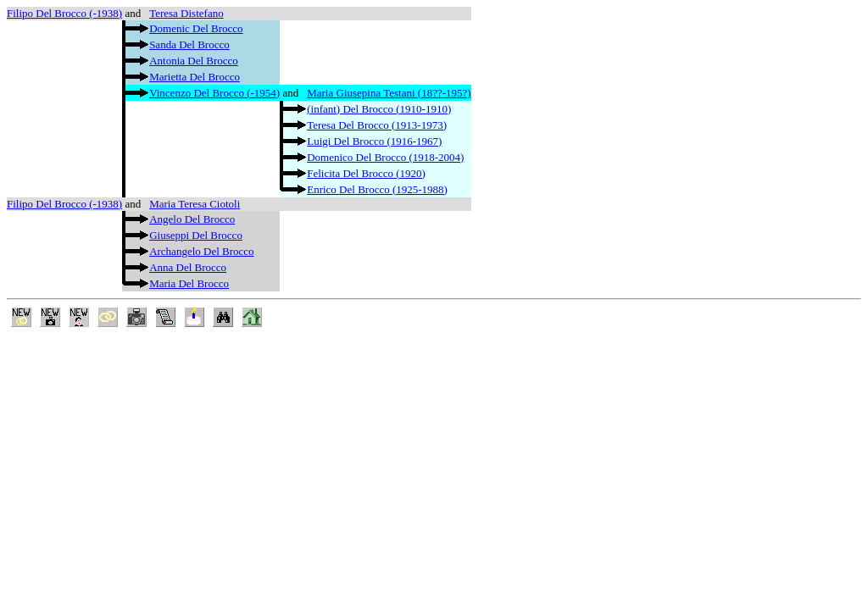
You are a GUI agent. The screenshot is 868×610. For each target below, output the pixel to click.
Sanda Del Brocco (189, 44)
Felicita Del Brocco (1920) (366, 173)
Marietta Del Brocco (195, 77)
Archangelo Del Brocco (201, 251)
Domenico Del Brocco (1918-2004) (385, 157)
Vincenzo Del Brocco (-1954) (214, 93)
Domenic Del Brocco (196, 28)
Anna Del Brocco (188, 267)
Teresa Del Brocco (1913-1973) (377, 125)
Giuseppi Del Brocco (196, 235)
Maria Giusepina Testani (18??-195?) (389, 93)
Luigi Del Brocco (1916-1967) (374, 141)
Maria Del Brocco (189, 283)
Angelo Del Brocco (192, 219)
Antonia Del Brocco (194, 61)
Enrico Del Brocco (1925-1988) (377, 189)
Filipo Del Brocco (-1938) (64, 13)
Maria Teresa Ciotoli (195, 204)
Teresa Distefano (186, 13)
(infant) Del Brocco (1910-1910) (379, 109)
